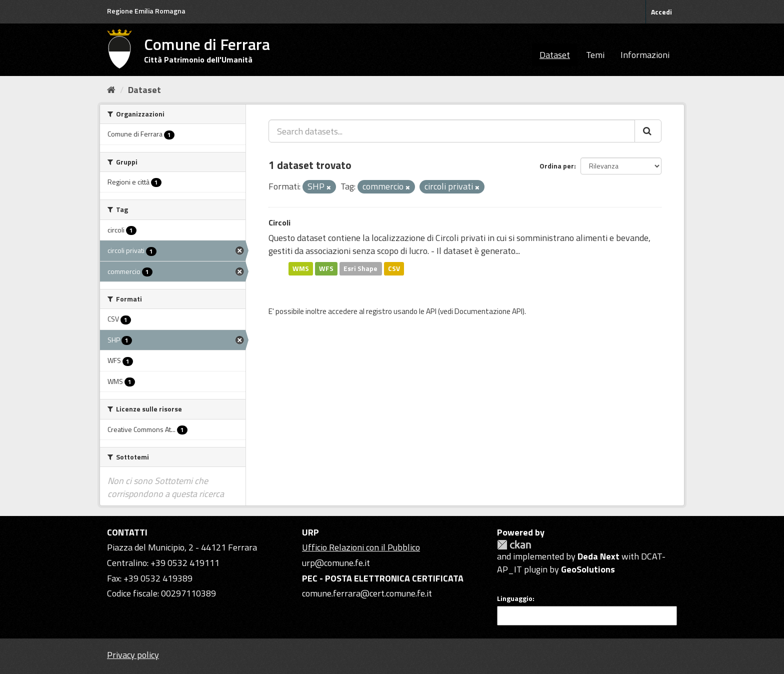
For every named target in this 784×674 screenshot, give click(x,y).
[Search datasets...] (452, 131)
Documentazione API (488, 311)
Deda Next (598, 556)
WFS (326, 268)
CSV (394, 268)
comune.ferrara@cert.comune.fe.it (367, 593)
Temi (595, 55)
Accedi (661, 12)
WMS (301, 268)
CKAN (514, 545)
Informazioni (645, 55)
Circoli (279, 222)
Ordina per (557, 166)
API (431, 311)
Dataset (555, 55)
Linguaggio (515, 598)
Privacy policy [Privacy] (133, 655)
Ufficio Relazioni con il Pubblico (361, 547)
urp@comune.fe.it (336, 563)
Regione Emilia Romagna (146, 11)
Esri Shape (360, 268)
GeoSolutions (588, 569)
